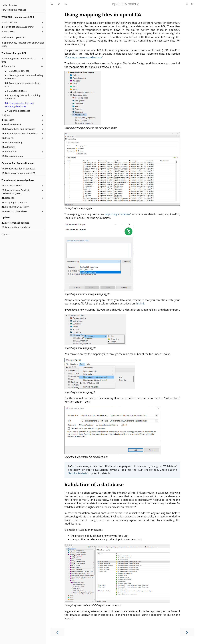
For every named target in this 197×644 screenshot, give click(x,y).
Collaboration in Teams (15, 207)
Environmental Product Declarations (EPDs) (15, 192)
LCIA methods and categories (18, 129)
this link (140, 304)
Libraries (8, 198)
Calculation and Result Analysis (20, 133)
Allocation (8, 147)
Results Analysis (78, 473)
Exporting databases (17, 111)
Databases (8, 66)
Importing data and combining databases (23, 97)
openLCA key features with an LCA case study (23, 44)
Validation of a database (94, 484)
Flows (6, 115)
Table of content (10, 5)
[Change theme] (59, 4)
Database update (16, 91)
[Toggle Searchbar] (66, 4)
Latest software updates (16, 227)
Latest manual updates (15, 223)
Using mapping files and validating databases (19, 105)
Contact (5, 234)
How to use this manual (14, 10)
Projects (7, 138)
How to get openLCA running (18, 27)
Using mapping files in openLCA (103, 14)
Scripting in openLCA (14, 202)
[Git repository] (192, 4)
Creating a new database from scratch (22, 85)
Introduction (9, 22)
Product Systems (11, 124)
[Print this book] (187, 4)
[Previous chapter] (57, 632)
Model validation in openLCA (18, 169)
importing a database (118, 214)
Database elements (17, 71)
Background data (12, 156)
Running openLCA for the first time (18, 60)
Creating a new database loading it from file (24, 77)
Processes (8, 120)
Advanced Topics (12, 186)
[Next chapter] (187, 632)
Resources (8, 31)
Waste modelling (12, 142)
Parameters (9, 152)
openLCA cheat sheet (14, 211)
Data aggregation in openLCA (18, 173)
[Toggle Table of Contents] (52, 4)
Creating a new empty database (84, 57)
